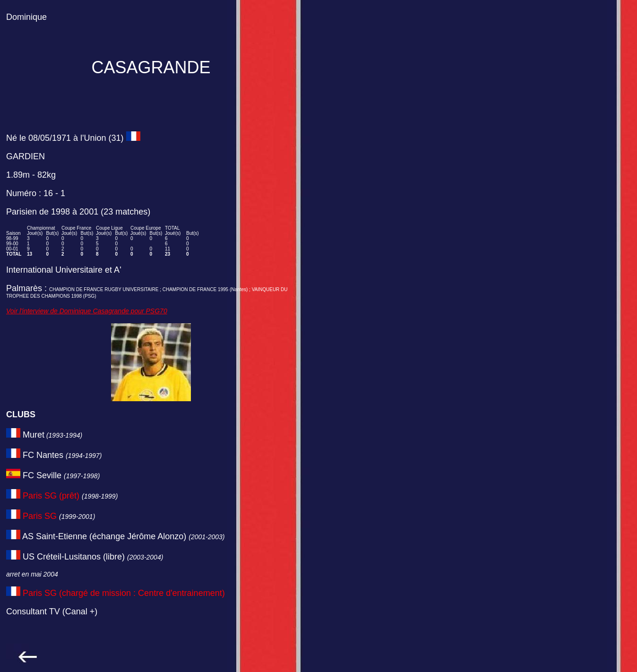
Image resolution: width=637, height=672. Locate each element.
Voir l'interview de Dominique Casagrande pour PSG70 (87, 311)
